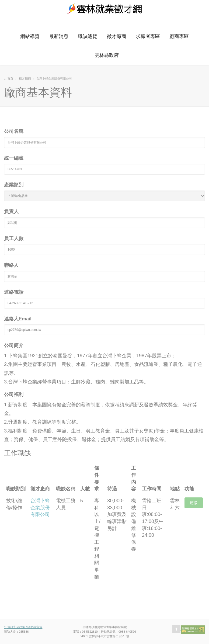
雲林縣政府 (107, 55)
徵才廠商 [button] (117, 36)
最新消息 (59, 36)
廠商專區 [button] (179, 36)
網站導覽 (30, 36)
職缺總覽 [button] (88, 36)
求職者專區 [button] (148, 36)
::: (10, 22)
